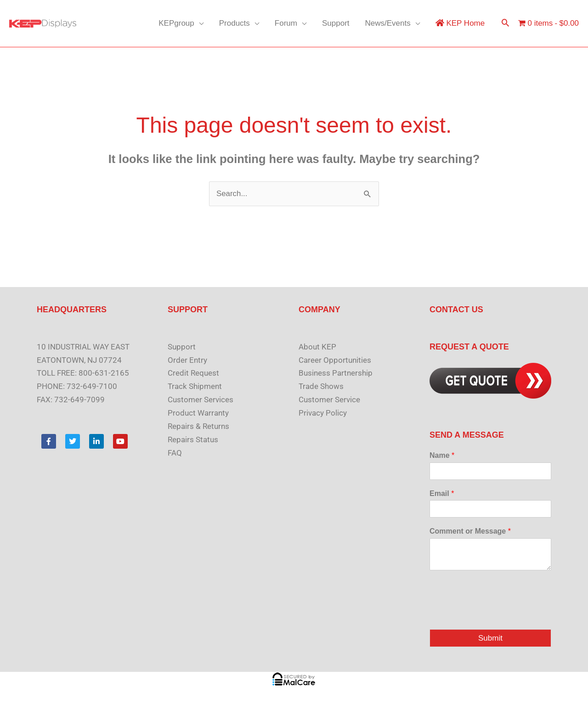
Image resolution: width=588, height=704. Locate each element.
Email (442, 493)
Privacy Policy (323, 413)
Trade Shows (321, 387)
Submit (490, 638)
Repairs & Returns (198, 426)
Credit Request (193, 373)
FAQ (175, 453)
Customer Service (329, 400)
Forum (286, 23)
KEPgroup (176, 23)
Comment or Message (470, 532)
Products (235, 23)
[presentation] (499, 614)
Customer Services (201, 400)
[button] (505, 24)
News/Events (388, 23)
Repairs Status (193, 439)
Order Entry (187, 360)
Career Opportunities (335, 360)
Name (442, 455)
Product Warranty (198, 413)
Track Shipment (195, 387)
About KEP (317, 347)
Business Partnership (336, 373)
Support (336, 23)
